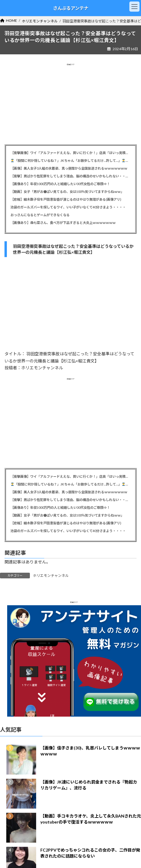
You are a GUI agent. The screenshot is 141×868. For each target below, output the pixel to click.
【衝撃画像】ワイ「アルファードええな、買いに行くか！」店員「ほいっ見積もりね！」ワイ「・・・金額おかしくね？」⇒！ (70, 153)
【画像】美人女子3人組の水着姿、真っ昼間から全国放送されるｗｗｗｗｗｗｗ (69, 168)
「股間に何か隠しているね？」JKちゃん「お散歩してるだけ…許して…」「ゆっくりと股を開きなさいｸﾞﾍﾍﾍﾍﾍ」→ (71, 160)
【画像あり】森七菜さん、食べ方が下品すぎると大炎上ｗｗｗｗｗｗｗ (63, 223)
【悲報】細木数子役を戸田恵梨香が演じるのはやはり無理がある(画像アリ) (66, 199)
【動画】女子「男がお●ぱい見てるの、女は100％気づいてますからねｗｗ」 (67, 192)
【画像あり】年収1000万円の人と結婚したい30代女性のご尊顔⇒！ (60, 184)
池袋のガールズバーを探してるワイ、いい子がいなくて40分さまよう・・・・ (68, 207)
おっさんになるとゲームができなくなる (40, 215)
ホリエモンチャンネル (51, 576)
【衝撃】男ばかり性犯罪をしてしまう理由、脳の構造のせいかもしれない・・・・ (70, 176)
